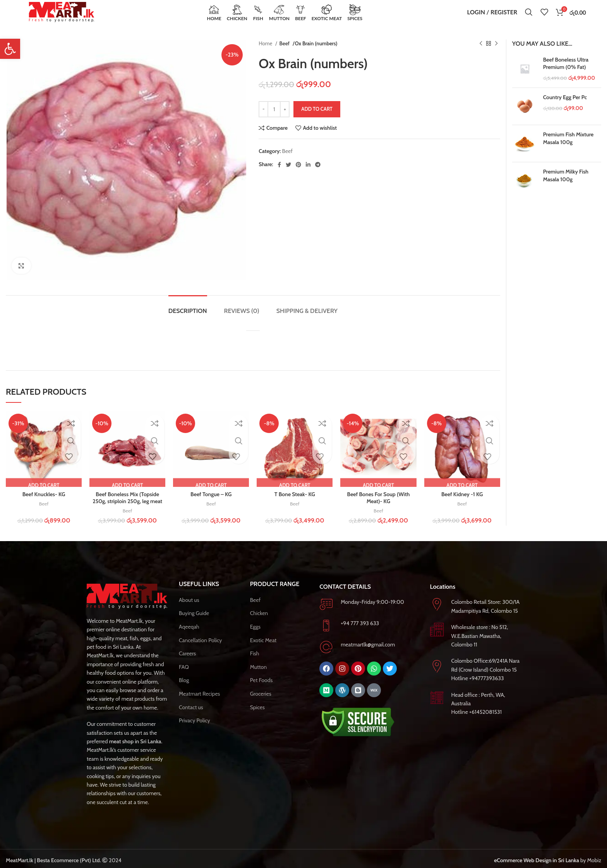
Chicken (259, 624)
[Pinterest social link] (298, 175)
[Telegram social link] (318, 175)
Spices (257, 718)
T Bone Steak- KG (295, 505)
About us (189, 610)
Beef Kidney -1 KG (462, 505)
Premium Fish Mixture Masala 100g (568, 149)
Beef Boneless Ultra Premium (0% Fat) (566, 74)
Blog (184, 691)
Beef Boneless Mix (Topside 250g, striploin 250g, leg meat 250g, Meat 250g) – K (127, 512)
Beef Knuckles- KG (44, 505)
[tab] (188, 317)
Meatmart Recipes (199, 705)
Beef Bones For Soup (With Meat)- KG (379, 509)
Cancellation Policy (200, 651)
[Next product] (496, 55)
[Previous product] (481, 55)
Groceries (261, 705)
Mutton (258, 677)
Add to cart (317, 120)
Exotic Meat (263, 651)
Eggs (255, 638)
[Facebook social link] (279, 175)
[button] (10, 49)
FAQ (184, 677)
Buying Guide (194, 624)
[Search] (529, 17)
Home (266, 54)
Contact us (191, 718)
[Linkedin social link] (308, 175)
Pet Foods (261, 691)
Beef (285, 54)
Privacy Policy (195, 731)
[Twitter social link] (288, 175)
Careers (187, 664)
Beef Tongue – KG (211, 505)
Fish (255, 664)
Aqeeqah (189, 638)
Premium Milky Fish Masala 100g (566, 186)
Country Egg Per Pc (565, 108)
